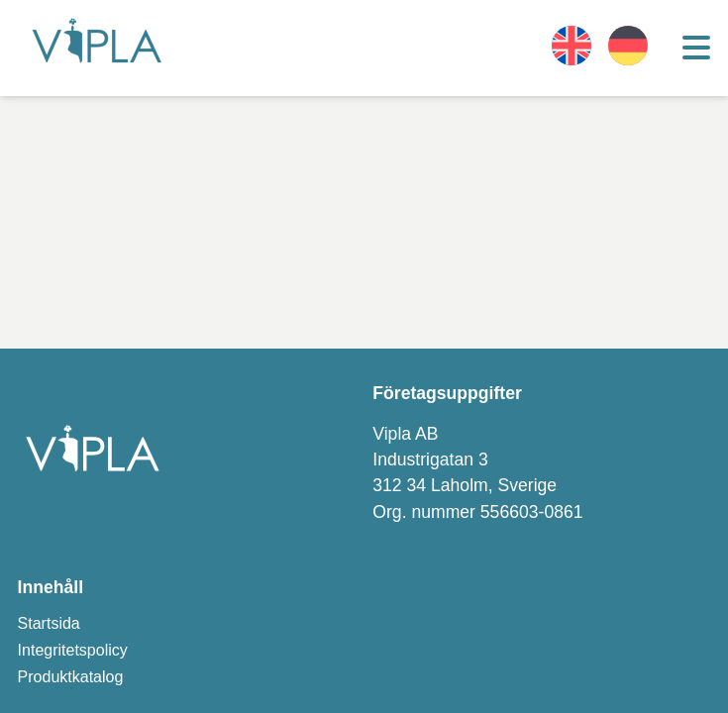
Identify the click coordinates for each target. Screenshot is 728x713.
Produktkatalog (71, 677)
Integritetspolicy (73, 650)
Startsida (49, 623)
